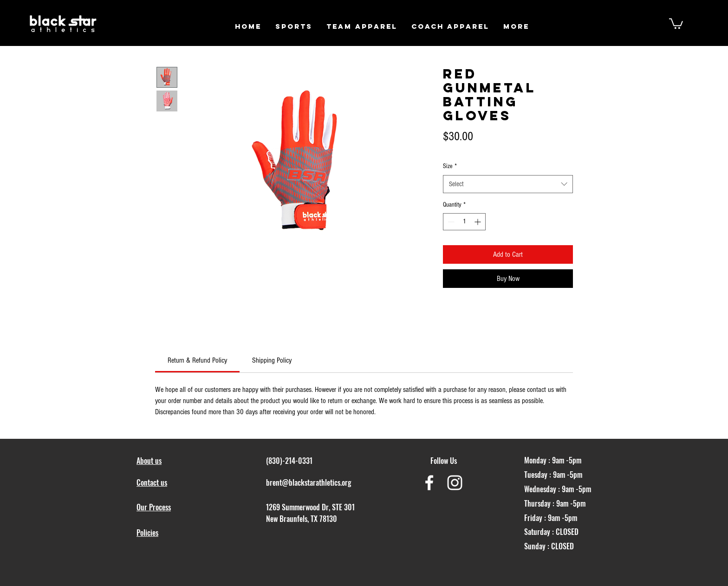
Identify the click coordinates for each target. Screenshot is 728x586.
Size (450, 166)
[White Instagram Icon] (455, 483)
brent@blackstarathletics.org (309, 482)
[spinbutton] (464, 222)
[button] (294, 26)
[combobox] (508, 184)
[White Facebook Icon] (429, 483)
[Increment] (478, 222)
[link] (197, 360)
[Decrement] (450, 222)
